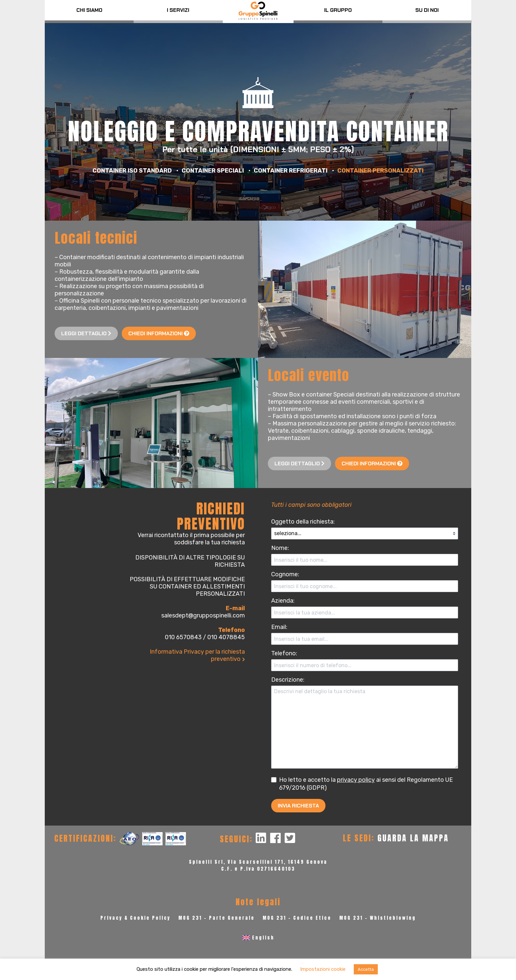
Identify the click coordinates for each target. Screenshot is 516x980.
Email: (279, 627)
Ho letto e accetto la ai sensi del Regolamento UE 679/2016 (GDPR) (362, 783)
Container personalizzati (380, 171)
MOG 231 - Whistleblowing (378, 918)
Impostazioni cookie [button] (323, 969)
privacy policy (356, 780)
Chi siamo (89, 10)
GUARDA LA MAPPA (413, 838)
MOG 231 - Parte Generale (217, 918)
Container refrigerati (291, 171)
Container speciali (213, 171)
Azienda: (283, 601)
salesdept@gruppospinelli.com (203, 615)
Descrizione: (288, 680)
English (263, 938)
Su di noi (427, 10)
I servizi (178, 10)
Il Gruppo (338, 10)
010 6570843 (183, 637)
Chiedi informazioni (159, 333)
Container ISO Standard (132, 171)
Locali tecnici (96, 238)
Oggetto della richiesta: (303, 522)
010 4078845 (226, 637)
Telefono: (284, 653)
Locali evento (309, 375)
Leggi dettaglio (86, 333)
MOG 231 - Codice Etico (297, 918)
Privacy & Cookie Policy (135, 918)
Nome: (280, 548)
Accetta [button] (366, 969)
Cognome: (285, 574)
